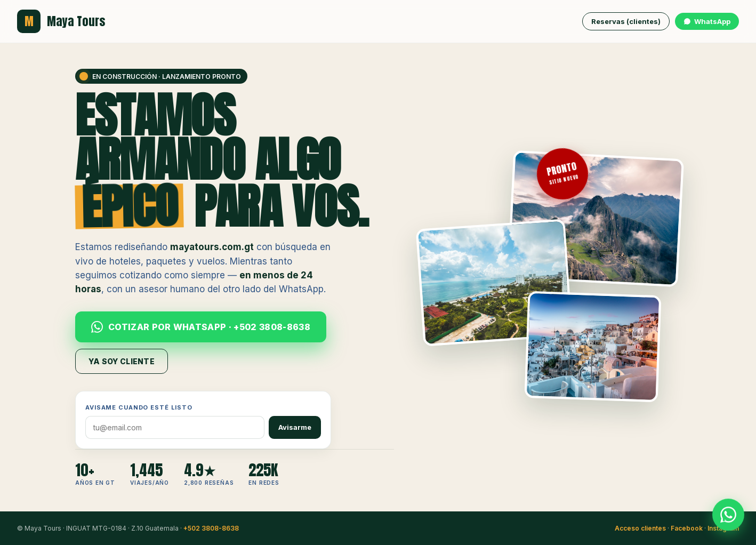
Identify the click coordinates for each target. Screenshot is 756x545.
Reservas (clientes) (626, 21)
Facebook (687, 528)
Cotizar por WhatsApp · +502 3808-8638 (201, 327)
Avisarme (295, 427)
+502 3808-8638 (211, 528)
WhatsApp (707, 21)
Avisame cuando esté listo (139, 407)
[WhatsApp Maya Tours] (728, 515)
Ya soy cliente (122, 361)
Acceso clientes (640, 528)
